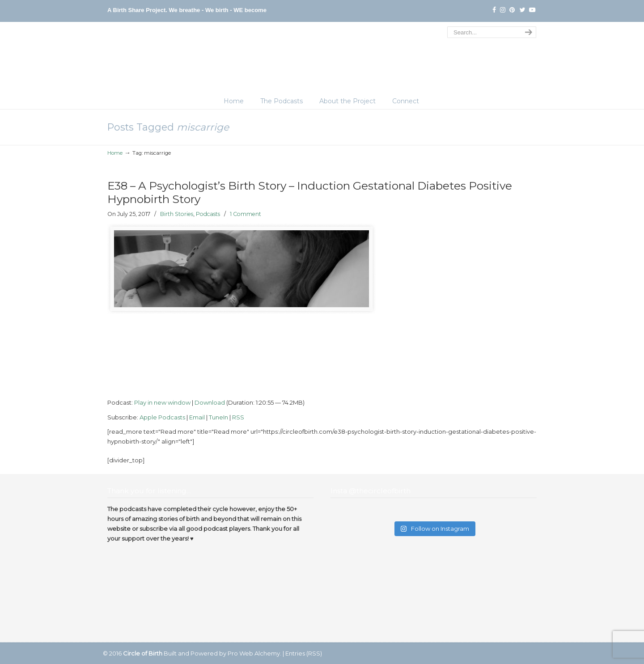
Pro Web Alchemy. (254, 653)
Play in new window (162, 402)
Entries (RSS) (304, 653)
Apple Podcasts (162, 417)
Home (115, 153)
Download (210, 402)
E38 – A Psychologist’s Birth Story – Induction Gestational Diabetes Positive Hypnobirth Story (310, 192)
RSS (238, 417)
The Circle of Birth (322, 59)
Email (197, 417)
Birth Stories (177, 214)
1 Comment (246, 214)
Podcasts (208, 214)
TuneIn (218, 417)
